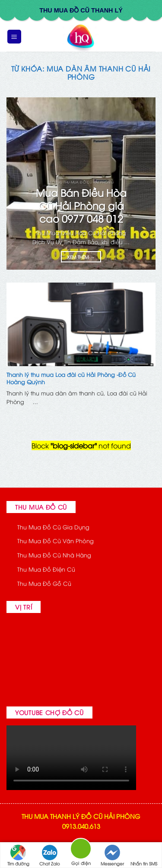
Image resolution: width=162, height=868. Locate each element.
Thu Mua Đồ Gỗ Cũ (44, 583)
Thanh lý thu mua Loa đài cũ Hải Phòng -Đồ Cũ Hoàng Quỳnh (71, 378)
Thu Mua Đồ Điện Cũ (46, 569)
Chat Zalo (50, 856)
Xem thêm (81, 257)
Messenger (112, 856)
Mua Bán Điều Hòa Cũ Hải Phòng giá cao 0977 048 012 (81, 205)
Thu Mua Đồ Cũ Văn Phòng (56, 541)
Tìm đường (18, 856)
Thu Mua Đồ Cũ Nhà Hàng (54, 555)
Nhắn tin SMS (144, 856)
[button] (14, 37)
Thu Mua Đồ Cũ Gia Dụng (53, 527)
